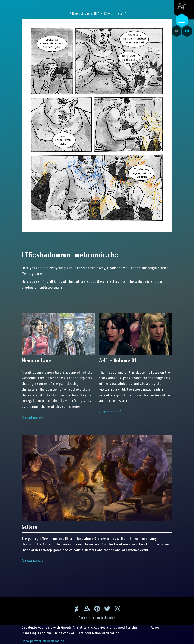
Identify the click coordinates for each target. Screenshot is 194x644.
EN (187, 31)
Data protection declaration (97, 618)
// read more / (32, 418)
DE (176, 31)
